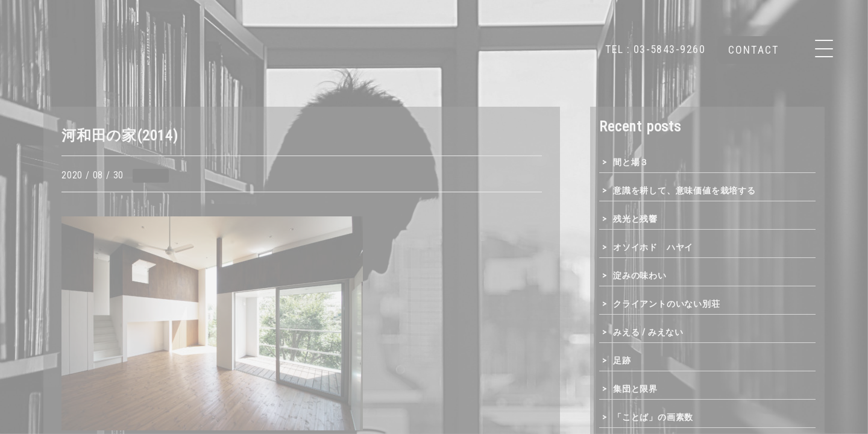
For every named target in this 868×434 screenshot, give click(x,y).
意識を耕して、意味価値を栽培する (684, 190)
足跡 (622, 360)
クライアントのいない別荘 (667, 304)
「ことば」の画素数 (653, 417)
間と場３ (631, 162)
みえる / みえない (648, 332)
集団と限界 (635, 389)
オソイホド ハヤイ (653, 247)
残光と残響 (635, 219)
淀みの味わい (640, 275)
